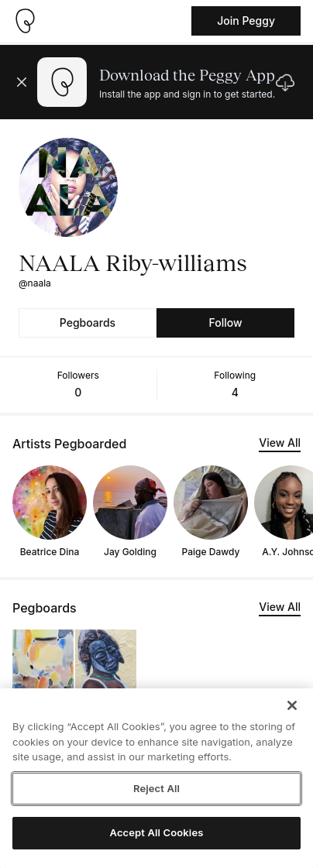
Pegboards (88, 322)
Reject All (156, 788)
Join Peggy (246, 21)
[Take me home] (25, 21)
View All (280, 443)
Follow (225, 322)
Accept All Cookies (157, 832)
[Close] (292, 705)
